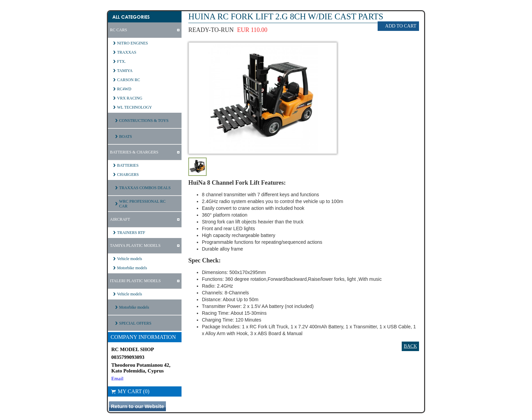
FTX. (121, 61)
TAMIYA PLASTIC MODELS (135, 245)
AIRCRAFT (120, 219)
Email (117, 379)
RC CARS (118, 30)
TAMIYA (125, 71)
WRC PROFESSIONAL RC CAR (142, 204)
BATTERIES (128, 165)
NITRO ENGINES (132, 43)
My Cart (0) (130, 391)
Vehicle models (130, 259)
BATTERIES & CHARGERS (134, 152)
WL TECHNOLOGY (135, 107)
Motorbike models (132, 268)
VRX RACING (130, 98)
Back (410, 346)
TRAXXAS (127, 52)
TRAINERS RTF (131, 233)
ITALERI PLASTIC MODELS (135, 281)
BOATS (126, 136)
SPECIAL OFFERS (135, 323)
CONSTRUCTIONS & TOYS (144, 121)
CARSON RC (129, 80)
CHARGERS (128, 175)
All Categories (131, 17)
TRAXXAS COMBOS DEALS (145, 188)
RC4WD (124, 89)
